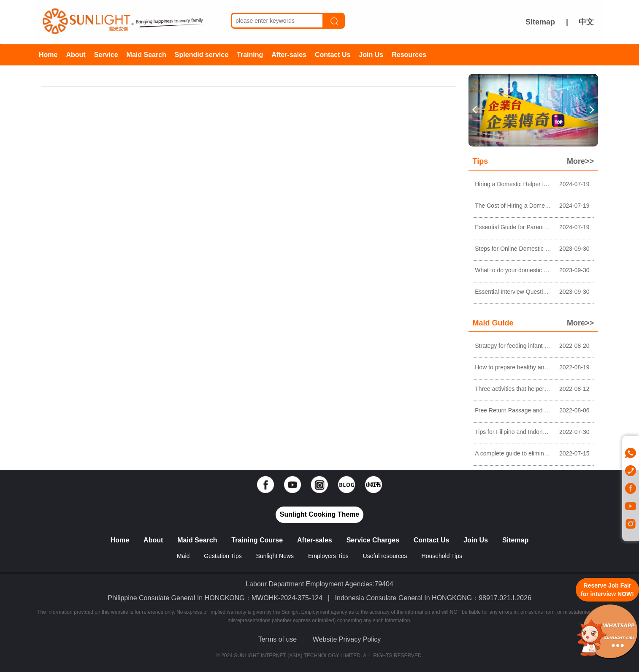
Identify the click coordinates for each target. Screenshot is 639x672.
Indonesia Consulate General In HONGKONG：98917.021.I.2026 (433, 598)
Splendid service (202, 55)
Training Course (257, 540)
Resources (409, 55)
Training (250, 55)
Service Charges (373, 540)
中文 (586, 22)
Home (48, 55)
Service (106, 55)
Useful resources (385, 556)
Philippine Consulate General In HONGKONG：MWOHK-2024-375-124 (215, 598)
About (76, 55)
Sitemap (540, 22)
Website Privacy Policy (347, 639)
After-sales (289, 55)
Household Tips (442, 556)
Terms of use (278, 639)
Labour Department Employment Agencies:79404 (319, 584)
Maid (184, 556)
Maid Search (146, 55)
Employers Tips (328, 556)
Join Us (371, 55)
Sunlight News (275, 556)
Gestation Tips (223, 556)
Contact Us (333, 55)
